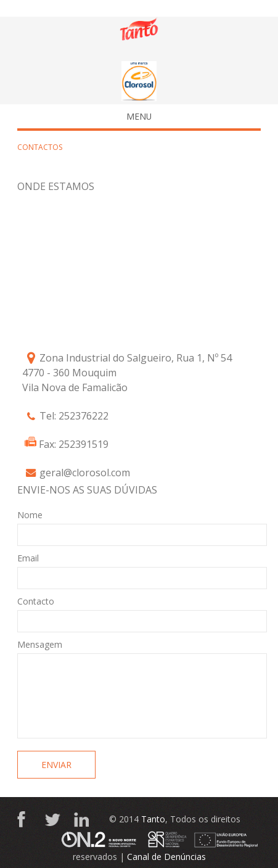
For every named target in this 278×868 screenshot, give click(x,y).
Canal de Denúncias (166, 857)
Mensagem (40, 644)
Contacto (36, 601)
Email (28, 558)
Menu (88, 116)
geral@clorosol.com (85, 473)
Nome (30, 515)
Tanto (153, 819)
